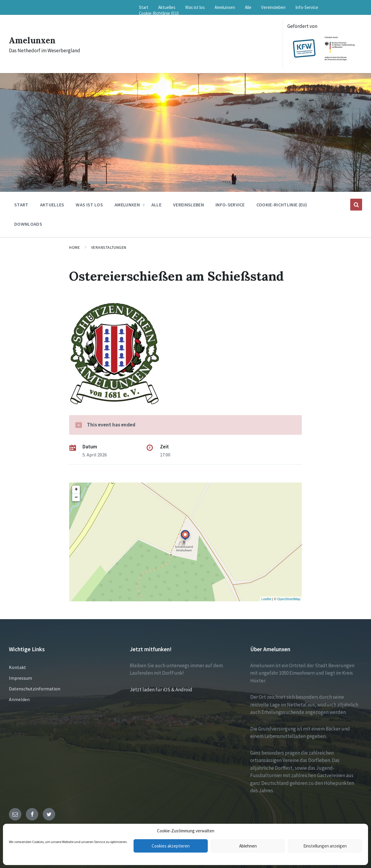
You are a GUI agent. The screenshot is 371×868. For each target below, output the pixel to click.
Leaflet (266, 599)
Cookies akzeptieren (171, 846)
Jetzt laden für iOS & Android (161, 690)
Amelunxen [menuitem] (225, 7)
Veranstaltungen (109, 247)
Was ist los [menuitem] (195, 7)
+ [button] (76, 489)
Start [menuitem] (144, 7)
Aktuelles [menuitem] (167, 7)
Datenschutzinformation (35, 689)
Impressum (20, 678)
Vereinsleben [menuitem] (273, 7)
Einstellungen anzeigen (325, 846)
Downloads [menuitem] (28, 224)
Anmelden (19, 699)
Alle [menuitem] (248, 7)
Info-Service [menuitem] (307, 7)
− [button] (76, 497)
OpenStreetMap (289, 599)
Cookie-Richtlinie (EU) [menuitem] (159, 13)
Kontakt (18, 667)
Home (74, 247)
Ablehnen (248, 846)
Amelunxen (34, 40)
